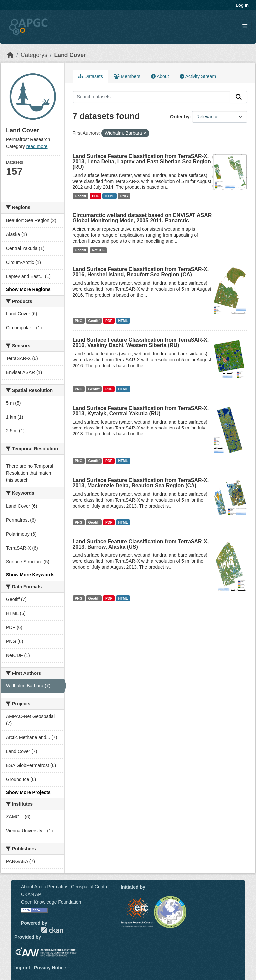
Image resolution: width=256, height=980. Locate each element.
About (160, 76)
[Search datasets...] (152, 97)
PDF (96, 196)
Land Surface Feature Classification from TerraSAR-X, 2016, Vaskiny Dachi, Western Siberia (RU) (141, 343)
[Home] (10, 55)
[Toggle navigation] (245, 26)
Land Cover (70, 55)
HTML (110, 196)
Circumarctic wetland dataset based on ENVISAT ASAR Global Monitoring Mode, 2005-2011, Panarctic (142, 218)
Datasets (91, 76)
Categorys (34, 55)
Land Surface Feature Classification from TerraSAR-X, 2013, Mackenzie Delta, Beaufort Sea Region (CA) (141, 483)
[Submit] (239, 97)
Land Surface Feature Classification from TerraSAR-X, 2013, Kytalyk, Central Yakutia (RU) (141, 411)
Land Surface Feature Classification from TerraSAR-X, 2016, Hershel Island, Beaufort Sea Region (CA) (141, 272)
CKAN (52, 930)
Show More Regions (28, 289)
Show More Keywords (30, 575)
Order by (180, 117)
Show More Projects (28, 792)
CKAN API (32, 894)
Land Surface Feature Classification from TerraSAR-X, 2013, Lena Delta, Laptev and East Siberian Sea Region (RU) (142, 161)
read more (37, 146)
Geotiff (80, 196)
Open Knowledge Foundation (51, 902)
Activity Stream (198, 76)
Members (127, 76)
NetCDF (99, 250)
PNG (124, 196)
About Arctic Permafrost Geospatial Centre (65, 887)
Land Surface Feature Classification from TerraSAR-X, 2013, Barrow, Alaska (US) (141, 544)
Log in (242, 5)
